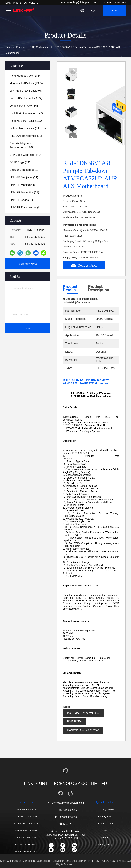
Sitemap (105, 838)
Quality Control (105, 824)
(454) (26, 155)
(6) (23, 185)
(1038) (26, 121)
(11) (24, 177)
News (105, 831)
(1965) (26, 83)
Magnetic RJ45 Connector (83, 730)
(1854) (26, 76)
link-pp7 (65, 824)
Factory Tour (105, 817)
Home (9, 47)
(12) (24, 170)
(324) (26, 98)
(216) (26, 136)
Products (21, 47)
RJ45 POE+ (74, 721)
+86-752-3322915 (114, 2)
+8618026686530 (65, 817)
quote (114, 11)
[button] (73, 137)
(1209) (22, 145)
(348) (24, 106)
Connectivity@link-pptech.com (79, 2)
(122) (26, 113)
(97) (26, 91)
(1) (21, 200)
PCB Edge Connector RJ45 (84, 713)
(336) (20, 162)
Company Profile (105, 810)
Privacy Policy (105, 845)
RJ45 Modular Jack (40, 47)
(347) (26, 128)
